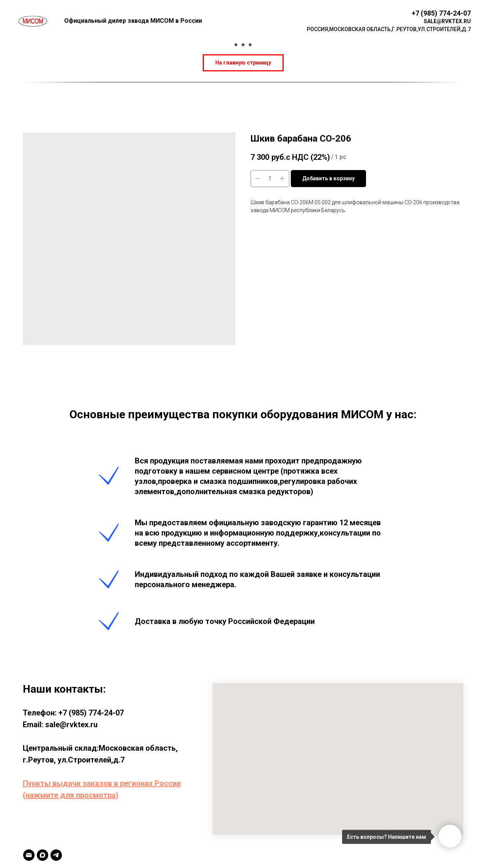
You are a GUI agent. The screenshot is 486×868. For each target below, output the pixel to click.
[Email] (29, 855)
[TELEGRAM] (56, 855)
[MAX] (43, 855)
